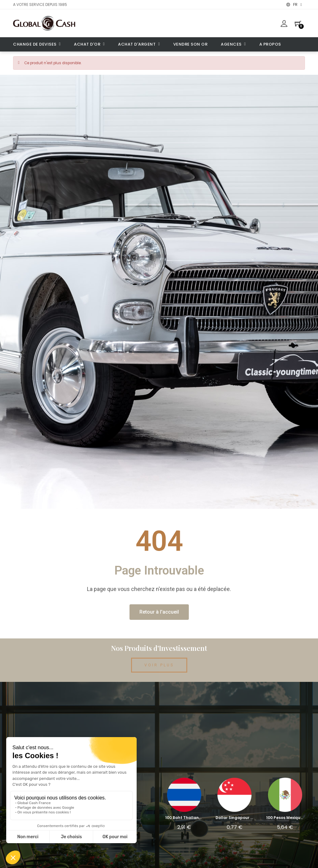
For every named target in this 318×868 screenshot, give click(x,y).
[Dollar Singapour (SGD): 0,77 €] (234, 806)
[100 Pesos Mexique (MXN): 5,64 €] (285, 806)
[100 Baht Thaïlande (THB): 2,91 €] (184, 806)
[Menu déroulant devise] (294, 5)
